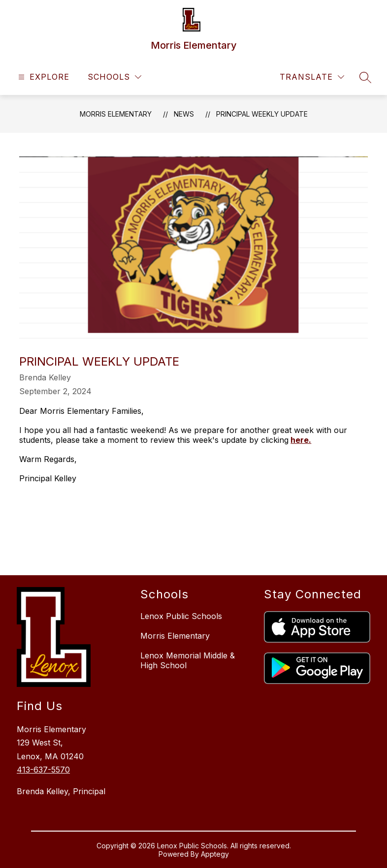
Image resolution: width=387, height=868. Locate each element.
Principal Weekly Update (262, 114)
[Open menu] (43, 77)
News (184, 114)
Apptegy (215, 854)
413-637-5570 (43, 770)
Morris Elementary (116, 114)
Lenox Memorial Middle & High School (188, 660)
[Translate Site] (312, 77)
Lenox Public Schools (181, 616)
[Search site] (365, 77)
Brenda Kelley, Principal (61, 791)
